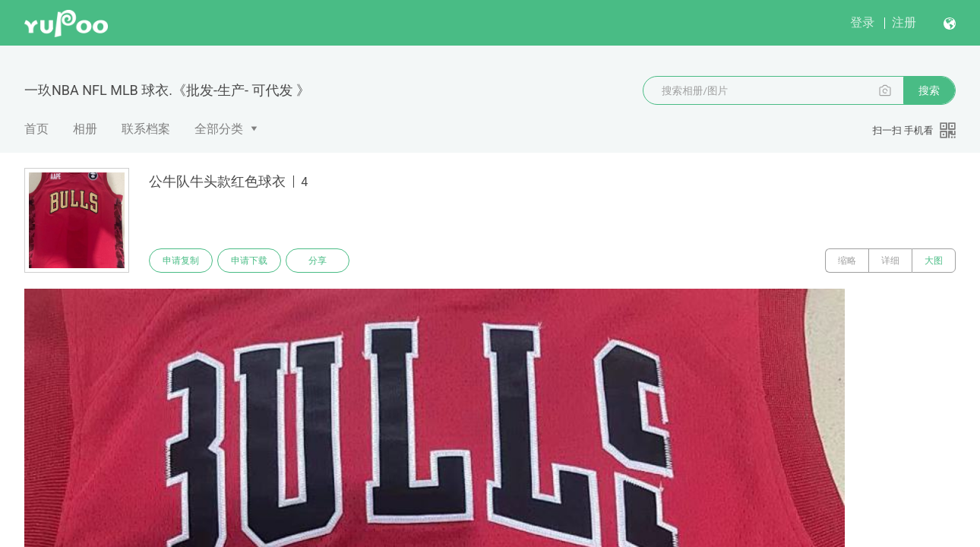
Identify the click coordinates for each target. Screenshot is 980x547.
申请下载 (249, 261)
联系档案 (146, 129)
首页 (36, 129)
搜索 (929, 90)
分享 (318, 261)
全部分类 (219, 129)
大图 (934, 261)
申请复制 (181, 261)
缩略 (847, 261)
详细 (890, 261)
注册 (904, 22)
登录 (862, 22)
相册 (85, 129)
